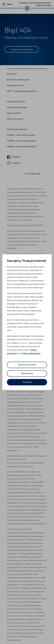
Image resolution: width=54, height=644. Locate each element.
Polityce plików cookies (31, 353)
